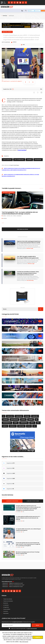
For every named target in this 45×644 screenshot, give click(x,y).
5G (37, 419)
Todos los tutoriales (8, 601)
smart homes (21, 426)
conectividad (19, 416)
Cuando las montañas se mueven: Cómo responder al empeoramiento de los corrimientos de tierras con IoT (28, 273)
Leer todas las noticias (23, 229)
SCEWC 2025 (35, 416)
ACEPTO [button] (38, 637)
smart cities (10, 416)
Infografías (6, 607)
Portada (5, 16)
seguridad (29, 160)
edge (38, 423)
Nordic (16, 423)
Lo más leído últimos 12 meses (33, 501)
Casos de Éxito (7, 609)
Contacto (6, 611)
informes (27, 416)
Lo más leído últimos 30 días (12, 501)
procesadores (38, 160)
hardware (5, 419)
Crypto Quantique (22, 150)
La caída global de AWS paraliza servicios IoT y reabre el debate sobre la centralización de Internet (28, 518)
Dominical (6, 603)
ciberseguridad (24, 423)
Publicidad (6, 613)
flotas (29, 426)
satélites (23, 419)
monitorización (14, 419)
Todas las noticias (8, 599)
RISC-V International (19, 160)
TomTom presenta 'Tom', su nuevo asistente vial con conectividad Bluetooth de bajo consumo (20, 213)
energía (32, 423)
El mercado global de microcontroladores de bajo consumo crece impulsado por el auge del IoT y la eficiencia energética (28, 544)
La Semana (6, 605)
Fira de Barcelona (7, 423)
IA (4, 416)
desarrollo (13, 426)
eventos (5, 426)
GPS (35, 426)
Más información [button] (24, 642)
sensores (31, 419)
